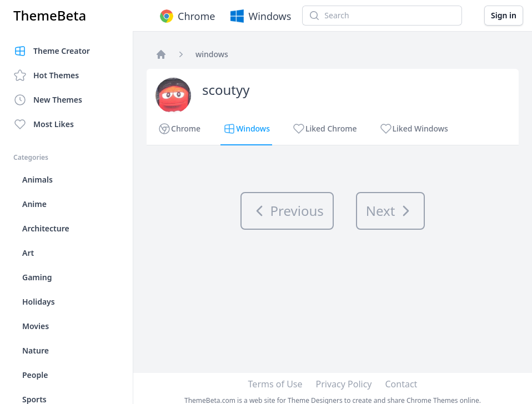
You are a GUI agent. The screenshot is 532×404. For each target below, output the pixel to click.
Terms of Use (275, 384)
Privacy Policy (344, 384)
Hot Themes (46, 75)
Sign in (504, 15)
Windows (260, 16)
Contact (401, 384)
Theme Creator (52, 51)
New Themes (48, 100)
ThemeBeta (50, 16)
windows (212, 54)
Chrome (186, 16)
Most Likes (44, 124)
